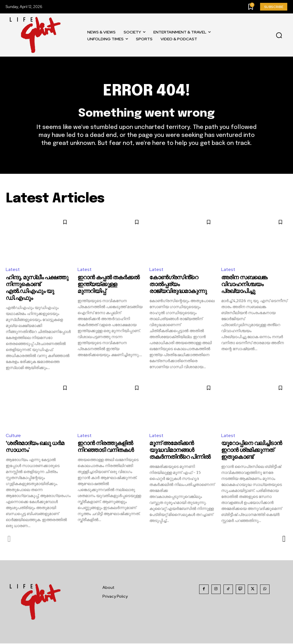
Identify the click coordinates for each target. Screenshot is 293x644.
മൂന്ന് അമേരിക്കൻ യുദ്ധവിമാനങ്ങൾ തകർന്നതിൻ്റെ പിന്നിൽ (180, 451)
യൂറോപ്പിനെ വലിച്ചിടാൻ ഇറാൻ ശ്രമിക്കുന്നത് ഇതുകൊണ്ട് (252, 451)
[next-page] (284, 539)
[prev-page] (9, 539)
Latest (13, 270)
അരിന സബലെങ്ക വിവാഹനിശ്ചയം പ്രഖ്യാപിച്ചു (244, 285)
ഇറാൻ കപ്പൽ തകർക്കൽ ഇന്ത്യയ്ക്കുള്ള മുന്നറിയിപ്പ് (108, 285)
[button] (279, 35)
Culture (13, 436)
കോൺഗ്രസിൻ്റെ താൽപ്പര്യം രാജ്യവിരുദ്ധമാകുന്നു (178, 285)
